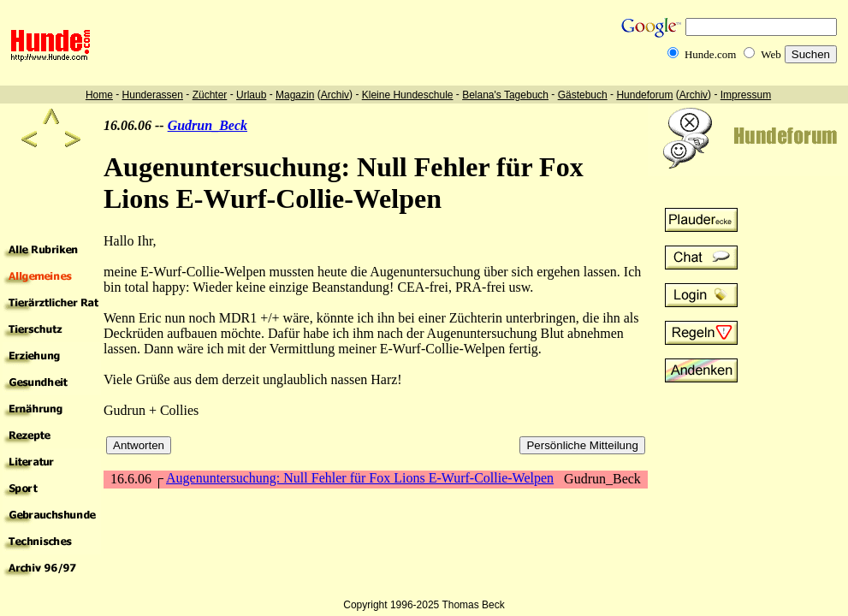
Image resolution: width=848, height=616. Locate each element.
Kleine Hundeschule (408, 95)
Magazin (295, 95)
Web (771, 54)
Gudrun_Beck (208, 125)
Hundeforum (644, 95)
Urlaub (251, 95)
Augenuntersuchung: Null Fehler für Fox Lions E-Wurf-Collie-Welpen (360, 478)
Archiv (335, 95)
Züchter (210, 95)
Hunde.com (710, 54)
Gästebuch (583, 95)
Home (99, 95)
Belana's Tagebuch (505, 95)
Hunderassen (153, 95)
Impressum (746, 95)
